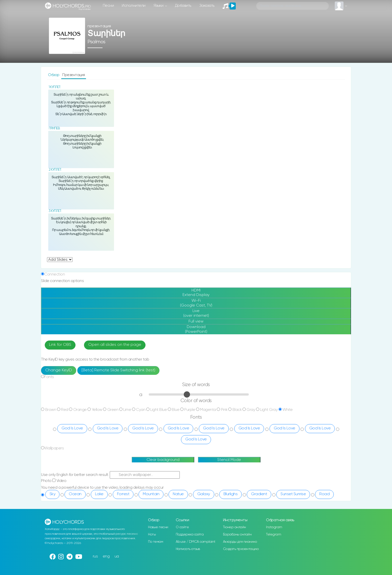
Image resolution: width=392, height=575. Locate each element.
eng (106, 556)
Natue (178, 494)
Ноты (152, 534)
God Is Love (72, 428)
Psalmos (96, 42)
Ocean (75, 494)
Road (324, 494)
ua (117, 556)
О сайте (182, 527)
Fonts (49, 377)
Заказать (207, 6)
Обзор (54, 75)
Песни (108, 6)
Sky (52, 494)
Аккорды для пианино (240, 542)
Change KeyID (59, 370)
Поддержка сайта (190, 534)
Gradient (259, 494)
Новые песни (158, 527)
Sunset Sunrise (293, 494)
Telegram (273, 534)
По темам (155, 542)
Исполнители (134, 6)
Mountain (151, 494)
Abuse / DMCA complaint (196, 542)
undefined (60, 260)
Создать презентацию (241, 549)
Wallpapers (54, 448)
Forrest (123, 494)
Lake (99, 494)
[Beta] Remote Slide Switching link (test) (118, 370)
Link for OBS (60, 345)
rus (95, 556)
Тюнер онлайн (234, 527)
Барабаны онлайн (237, 534)
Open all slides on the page (115, 345)
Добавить (183, 6)
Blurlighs (231, 494)
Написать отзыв (188, 549)
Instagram (274, 527)
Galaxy (204, 494)
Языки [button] (159, 6)
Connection (54, 274)
